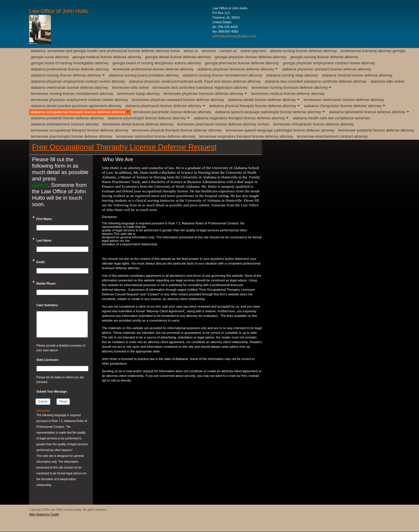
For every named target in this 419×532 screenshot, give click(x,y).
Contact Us (228, 51)
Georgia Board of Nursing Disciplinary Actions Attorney (157, 63)
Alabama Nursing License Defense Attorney (66, 75)
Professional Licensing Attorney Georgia (373, 51)
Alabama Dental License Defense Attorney (262, 100)
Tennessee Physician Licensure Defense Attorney (203, 94)
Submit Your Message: (52, 392)
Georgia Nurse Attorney (50, 57)
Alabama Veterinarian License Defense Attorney (70, 87)
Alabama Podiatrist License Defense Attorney (67, 118)
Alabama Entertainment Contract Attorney (65, 124)
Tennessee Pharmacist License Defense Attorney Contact (223, 124)
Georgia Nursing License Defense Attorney (324, 57)
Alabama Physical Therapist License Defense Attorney (253, 106)
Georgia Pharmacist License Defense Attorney (242, 63)
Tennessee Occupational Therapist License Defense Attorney (80, 130)
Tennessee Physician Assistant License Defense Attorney (178, 100)
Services (209, 51)
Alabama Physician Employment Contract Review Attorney (78, 81)
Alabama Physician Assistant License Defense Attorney (327, 69)
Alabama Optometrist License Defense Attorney (367, 112)
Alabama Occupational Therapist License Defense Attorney (78, 112)
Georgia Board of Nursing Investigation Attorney (70, 63)
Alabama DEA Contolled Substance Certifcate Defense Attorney (316, 81)
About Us (191, 51)
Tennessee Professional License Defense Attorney (153, 69)
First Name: (44, 219)
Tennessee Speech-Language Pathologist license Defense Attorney (280, 130)
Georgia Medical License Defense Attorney (107, 57)
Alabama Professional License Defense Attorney (70, 69)
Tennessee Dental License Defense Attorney (138, 124)
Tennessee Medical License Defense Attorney (288, 94)
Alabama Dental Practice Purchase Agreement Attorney (76, 106)
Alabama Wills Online (387, 81)
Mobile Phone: (46, 284)
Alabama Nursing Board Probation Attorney (144, 75)
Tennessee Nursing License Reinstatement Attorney (72, 94)
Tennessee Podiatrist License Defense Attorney (376, 130)
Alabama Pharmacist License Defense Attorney (163, 106)
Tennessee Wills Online (130, 87)
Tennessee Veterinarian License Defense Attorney (344, 100)
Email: (41, 262)
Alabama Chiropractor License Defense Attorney (343, 106)
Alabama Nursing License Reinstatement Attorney (222, 75)
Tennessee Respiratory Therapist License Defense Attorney (246, 136)
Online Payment (253, 51)
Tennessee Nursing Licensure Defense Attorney (290, 87)
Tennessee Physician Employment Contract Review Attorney (79, 100)
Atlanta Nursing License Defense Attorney (303, 51)
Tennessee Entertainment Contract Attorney (332, 136)
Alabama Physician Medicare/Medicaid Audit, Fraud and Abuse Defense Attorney (195, 81)
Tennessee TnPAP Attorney (138, 94)
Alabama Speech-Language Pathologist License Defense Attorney (268, 112)
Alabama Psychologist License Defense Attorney (147, 118)
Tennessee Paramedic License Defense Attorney (172, 112)
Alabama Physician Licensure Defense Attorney (236, 69)
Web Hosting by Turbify (44, 514)
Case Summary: (47, 305)
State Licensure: (48, 360)
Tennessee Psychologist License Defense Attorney (72, 136)
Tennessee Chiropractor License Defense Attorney (314, 124)
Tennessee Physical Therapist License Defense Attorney (177, 130)
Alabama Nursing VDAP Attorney (292, 75)
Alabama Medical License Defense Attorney (357, 75)
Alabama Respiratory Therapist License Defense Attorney (239, 118)
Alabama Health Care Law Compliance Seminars (332, 118)
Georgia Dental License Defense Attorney (178, 57)
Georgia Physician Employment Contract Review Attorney (329, 63)
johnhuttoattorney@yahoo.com (234, 36)
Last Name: (44, 241)
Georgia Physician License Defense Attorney (251, 57)
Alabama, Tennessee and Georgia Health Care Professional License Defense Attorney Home (105, 51)
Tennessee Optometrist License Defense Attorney (156, 136)
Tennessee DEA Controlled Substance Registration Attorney (200, 87)
